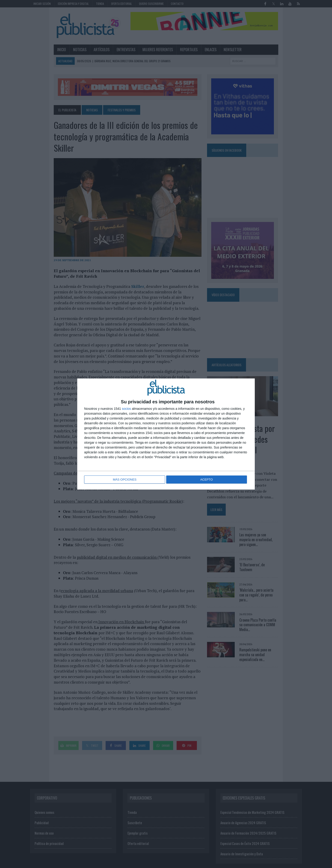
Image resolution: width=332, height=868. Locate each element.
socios (126, 409)
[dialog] (166, 434)
